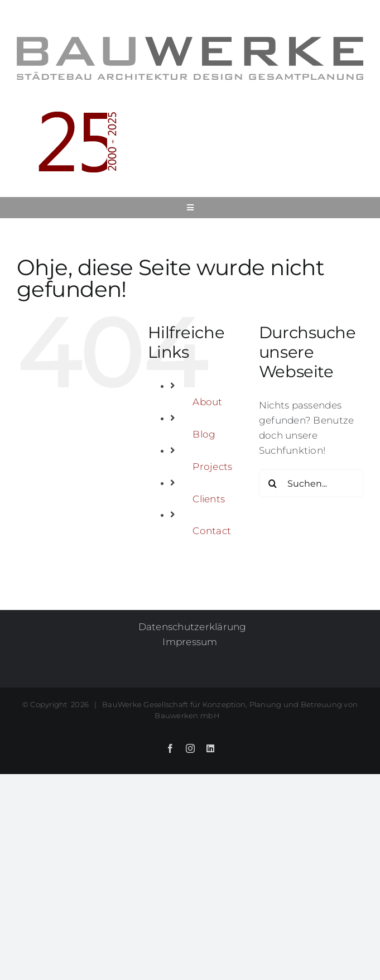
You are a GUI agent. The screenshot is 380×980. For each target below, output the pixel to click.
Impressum (190, 642)
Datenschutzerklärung (193, 627)
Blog (204, 434)
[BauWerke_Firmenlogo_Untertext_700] (190, 41)
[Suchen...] (311, 483)
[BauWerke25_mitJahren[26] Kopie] (67, 111)
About (207, 402)
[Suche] (273, 483)
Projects (212, 467)
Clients (209, 499)
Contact (212, 531)
